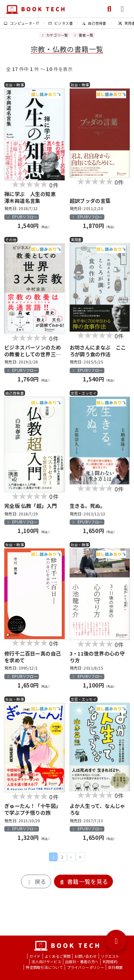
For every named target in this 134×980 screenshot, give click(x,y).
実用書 (76, 240)
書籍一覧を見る (83, 881)
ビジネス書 (61, 23)
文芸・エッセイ (84, 393)
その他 (11, 240)
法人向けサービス (46, 962)
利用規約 (110, 962)
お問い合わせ (85, 956)
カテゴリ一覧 (54, 35)
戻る (36, 881)
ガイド (35, 956)
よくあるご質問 (58, 956)
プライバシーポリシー (85, 967)
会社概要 (115, 967)
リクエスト (110, 956)
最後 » (80, 857)
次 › (71, 857)
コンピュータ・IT (22, 23)
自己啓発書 (94, 23)
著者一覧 (83, 35)
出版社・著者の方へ (82, 962)
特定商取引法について (44, 967)
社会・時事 (15, 85)
